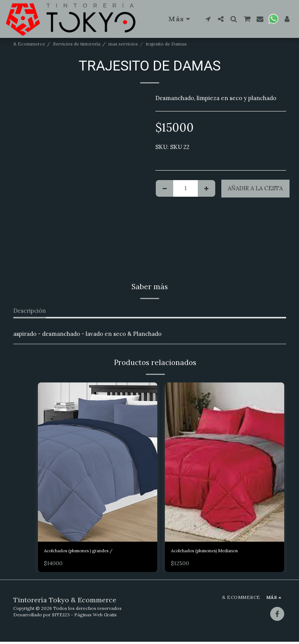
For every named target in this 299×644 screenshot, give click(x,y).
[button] (208, 19)
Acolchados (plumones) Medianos (216, 552)
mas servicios (123, 44)
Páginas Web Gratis (95, 617)
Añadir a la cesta (255, 188)
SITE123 (61, 617)
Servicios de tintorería (77, 44)
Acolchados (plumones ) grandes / (90, 552)
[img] (98, 462)
